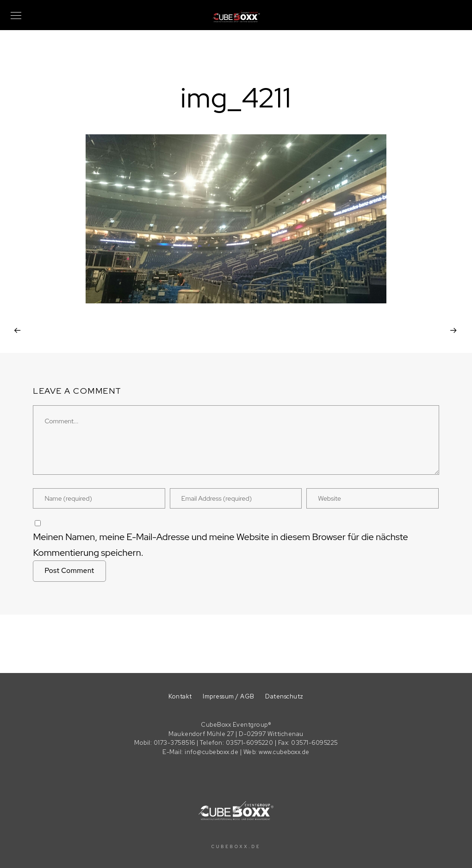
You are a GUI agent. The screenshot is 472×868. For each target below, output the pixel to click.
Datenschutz (284, 696)
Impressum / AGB (229, 696)
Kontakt (180, 696)
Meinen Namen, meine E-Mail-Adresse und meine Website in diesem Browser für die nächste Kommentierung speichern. (220, 545)
